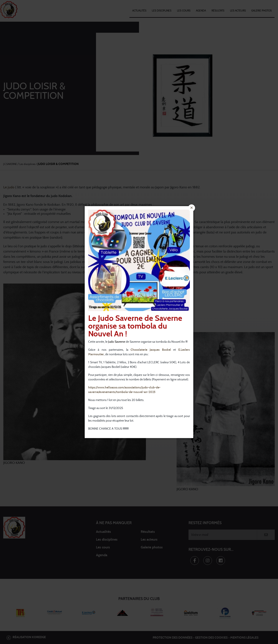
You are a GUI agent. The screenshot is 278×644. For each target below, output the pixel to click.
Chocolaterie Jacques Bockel (151, 350)
